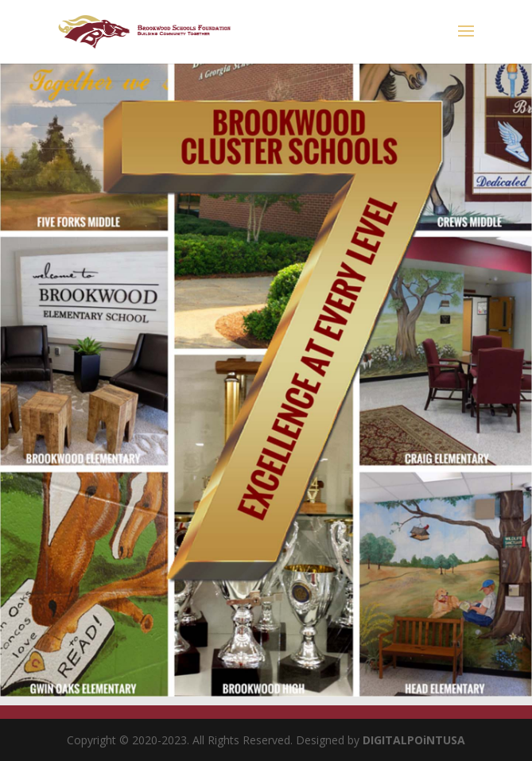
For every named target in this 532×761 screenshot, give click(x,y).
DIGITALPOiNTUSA (414, 740)
